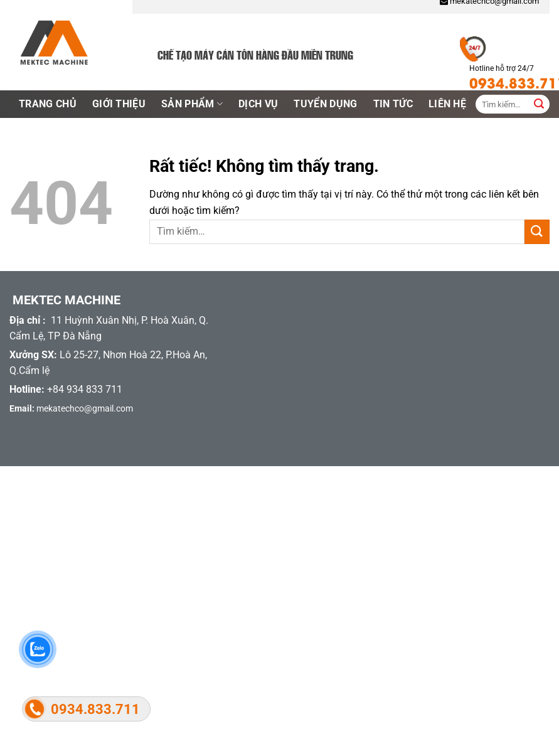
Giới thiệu (119, 104)
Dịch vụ (258, 104)
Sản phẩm (192, 104)
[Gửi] (537, 232)
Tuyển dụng (325, 104)
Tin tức (393, 104)
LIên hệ (447, 104)
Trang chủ (48, 104)
